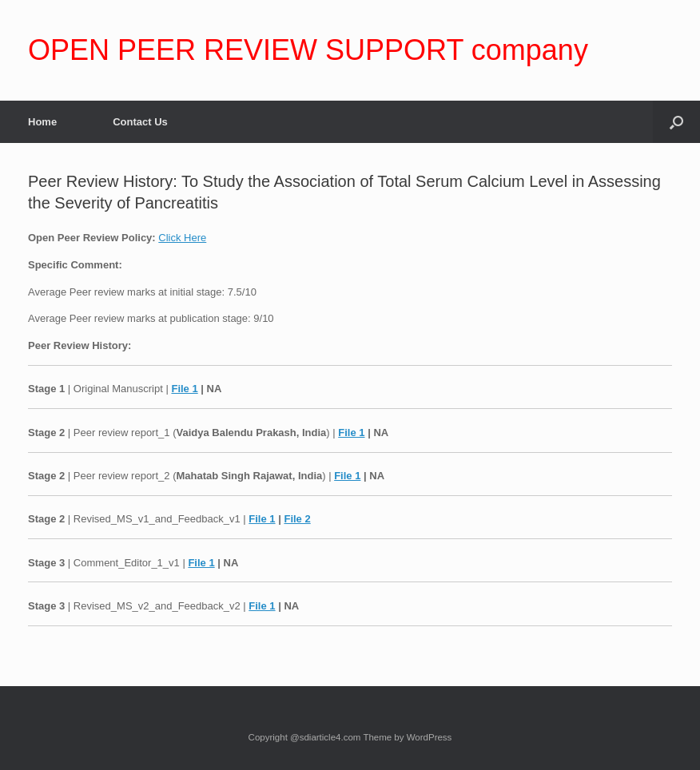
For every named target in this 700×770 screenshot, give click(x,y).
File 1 (184, 389)
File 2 (297, 519)
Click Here (182, 238)
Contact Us (140, 122)
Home (42, 122)
